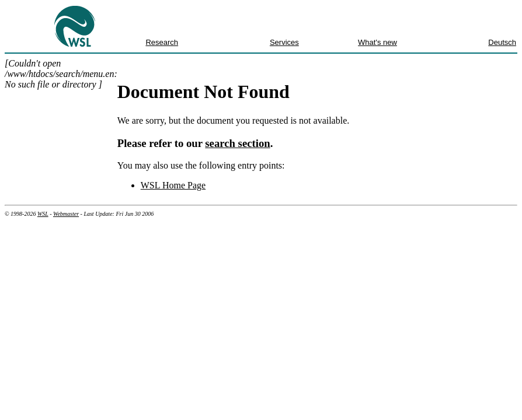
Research (162, 42)
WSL (43, 214)
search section (237, 143)
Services (284, 42)
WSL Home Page (173, 185)
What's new (377, 42)
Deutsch (502, 42)
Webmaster (66, 214)
